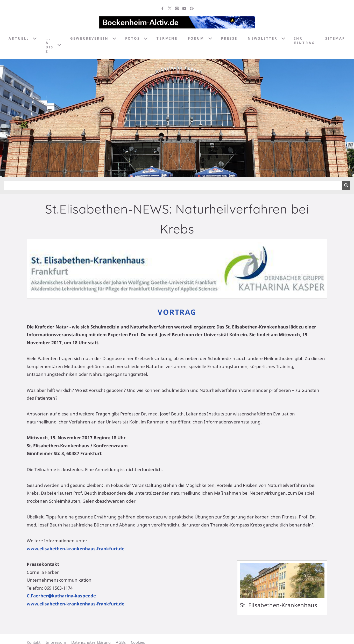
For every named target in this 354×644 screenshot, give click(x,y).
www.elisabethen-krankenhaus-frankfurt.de (76, 549)
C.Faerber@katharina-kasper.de (61, 596)
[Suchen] (173, 185)
